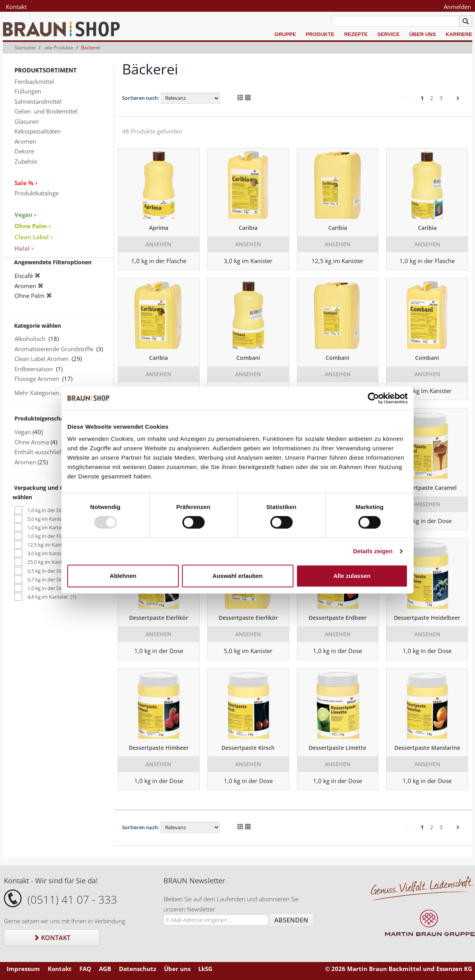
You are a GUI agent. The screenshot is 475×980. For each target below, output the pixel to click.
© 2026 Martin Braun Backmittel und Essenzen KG (399, 969)
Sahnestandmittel (38, 101)
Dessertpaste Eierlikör (159, 618)
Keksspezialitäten (38, 131)
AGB (105, 969)
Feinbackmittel (34, 81)
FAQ (85, 969)
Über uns (423, 34)
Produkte (320, 34)
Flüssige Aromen (37, 379)
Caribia (248, 228)
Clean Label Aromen (41, 359)
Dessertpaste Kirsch (248, 748)
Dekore (24, 151)
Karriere (459, 34)
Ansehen (158, 244)
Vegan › (25, 215)
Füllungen (28, 91)
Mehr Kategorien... (39, 393)
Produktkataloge (37, 193)
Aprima (159, 228)
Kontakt (16, 7)
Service (388, 34)
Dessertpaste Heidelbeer (427, 618)
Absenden (291, 920)
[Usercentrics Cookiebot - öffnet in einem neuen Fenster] (373, 398)
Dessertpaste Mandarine (427, 748)
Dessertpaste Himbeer (159, 748)
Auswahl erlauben (238, 576)
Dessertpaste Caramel (427, 488)
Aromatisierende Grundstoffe (54, 349)
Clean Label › (34, 237)
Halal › (24, 248)
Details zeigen (373, 551)
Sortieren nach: (141, 98)
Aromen (25, 141)
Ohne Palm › (33, 226)
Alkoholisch (30, 339)
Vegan (23, 432)
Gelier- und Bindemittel (46, 111)
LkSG (205, 969)
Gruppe (285, 34)
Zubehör (26, 161)
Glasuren (27, 121)
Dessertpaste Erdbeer (338, 618)
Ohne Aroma (32, 442)
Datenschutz (138, 969)
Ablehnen (123, 576)
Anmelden (457, 7)
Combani (248, 358)
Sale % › (26, 183)
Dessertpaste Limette (337, 748)
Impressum (23, 969)
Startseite (25, 48)
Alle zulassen (352, 576)
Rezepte (356, 34)
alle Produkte (59, 48)
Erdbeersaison (34, 369)
